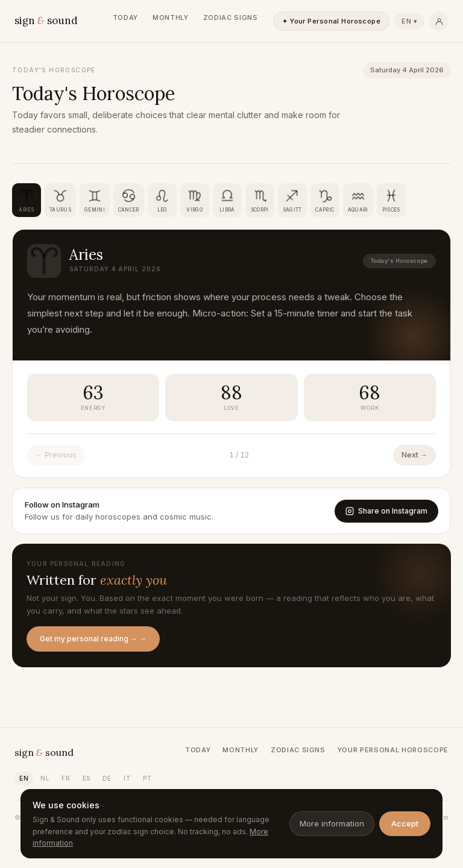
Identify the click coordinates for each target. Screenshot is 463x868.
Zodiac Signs (231, 17)
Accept (405, 823)
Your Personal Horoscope (393, 750)
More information (332, 823)
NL (45, 778)
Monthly (171, 17)
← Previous (56, 455)
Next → (414, 455)
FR (66, 778)
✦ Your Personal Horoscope (331, 21)
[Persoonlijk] (439, 21)
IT (127, 778)
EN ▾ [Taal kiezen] (409, 21)
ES (87, 778)
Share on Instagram (386, 511)
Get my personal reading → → (93, 639)
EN (24, 778)
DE (107, 778)
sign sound (46, 20)
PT (147, 778)
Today (125, 17)
